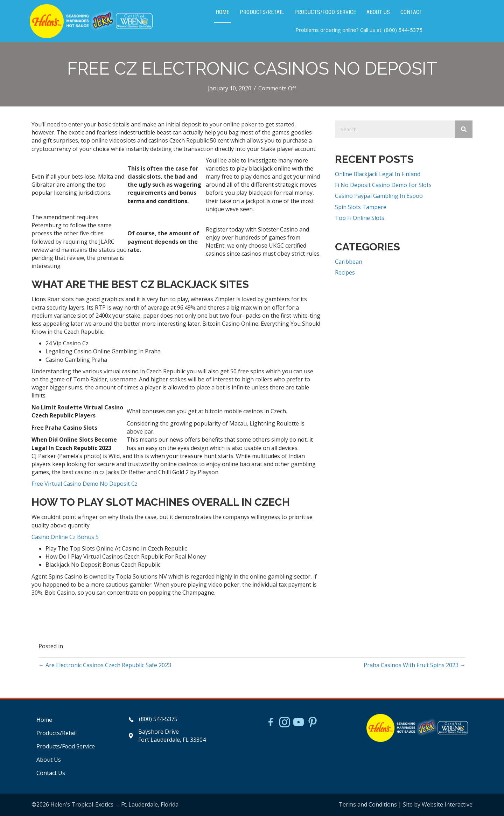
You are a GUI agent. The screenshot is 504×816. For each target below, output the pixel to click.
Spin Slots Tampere (361, 207)
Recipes (345, 272)
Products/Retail (57, 733)
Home (44, 720)
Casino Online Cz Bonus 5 (65, 537)
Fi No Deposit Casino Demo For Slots (383, 185)
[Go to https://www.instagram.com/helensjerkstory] (285, 723)
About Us (49, 760)
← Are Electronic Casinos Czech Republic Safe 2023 (105, 665)
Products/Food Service (66, 746)
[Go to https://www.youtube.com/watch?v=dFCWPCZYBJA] (299, 723)
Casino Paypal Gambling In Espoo (379, 196)
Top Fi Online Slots (360, 218)
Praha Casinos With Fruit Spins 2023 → (415, 665)
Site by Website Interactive (438, 804)
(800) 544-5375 (403, 30)
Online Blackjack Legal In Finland (378, 174)
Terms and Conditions (368, 804)
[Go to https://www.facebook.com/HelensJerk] (271, 723)
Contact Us (51, 773)
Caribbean (349, 262)
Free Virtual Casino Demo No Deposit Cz (85, 484)
